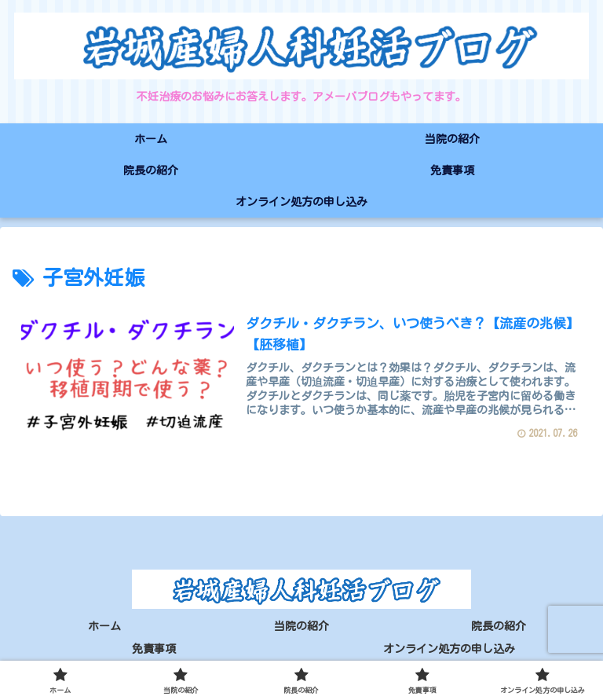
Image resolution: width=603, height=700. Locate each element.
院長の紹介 (499, 626)
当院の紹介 (301, 626)
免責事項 (154, 650)
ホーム (104, 626)
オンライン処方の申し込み (449, 650)
